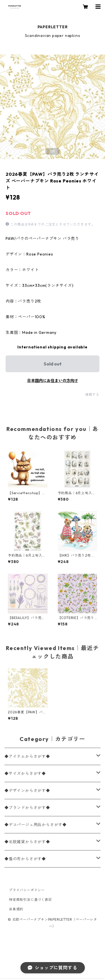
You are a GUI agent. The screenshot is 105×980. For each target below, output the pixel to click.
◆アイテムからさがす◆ (27, 756)
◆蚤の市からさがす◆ (25, 859)
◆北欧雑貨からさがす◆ (27, 842)
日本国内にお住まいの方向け (53, 381)
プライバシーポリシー (27, 890)
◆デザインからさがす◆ (27, 791)
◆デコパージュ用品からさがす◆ (36, 825)
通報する (92, 394)
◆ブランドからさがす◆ (27, 808)
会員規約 (16, 909)
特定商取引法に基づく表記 (31, 900)
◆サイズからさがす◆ (25, 773)
